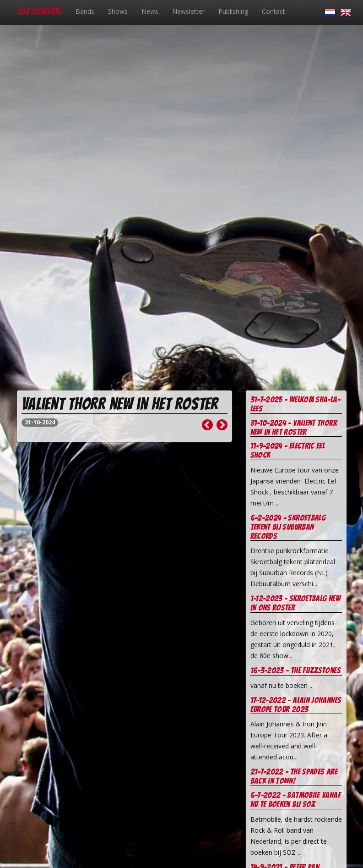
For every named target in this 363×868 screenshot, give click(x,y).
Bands (85, 11)
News (150, 11)
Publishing (233, 11)
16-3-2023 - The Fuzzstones (295, 670)
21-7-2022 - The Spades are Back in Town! (294, 776)
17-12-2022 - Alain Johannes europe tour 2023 (296, 705)
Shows (118, 11)
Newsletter (188, 11)
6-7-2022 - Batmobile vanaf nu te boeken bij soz (295, 799)
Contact (274, 11)
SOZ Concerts (39, 11)
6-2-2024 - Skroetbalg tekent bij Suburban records (288, 527)
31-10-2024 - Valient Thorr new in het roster (294, 427)
